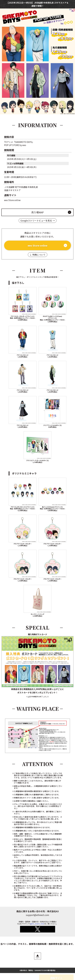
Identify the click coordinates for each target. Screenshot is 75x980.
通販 (33, 6)
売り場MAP (38, 212)
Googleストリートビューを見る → (38, 221)
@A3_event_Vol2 (37, 924)
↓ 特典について (38, 255)
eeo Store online (37, 245)
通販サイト (56, 974)
